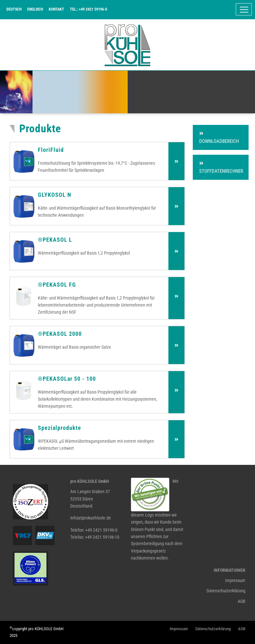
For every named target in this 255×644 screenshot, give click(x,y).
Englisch (35, 9)
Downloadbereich (219, 138)
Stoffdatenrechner (221, 167)
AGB (242, 601)
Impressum (235, 580)
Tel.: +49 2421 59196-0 (89, 9)
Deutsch (14, 9)
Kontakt (56, 9)
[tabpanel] (127, 92)
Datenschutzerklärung (226, 591)
